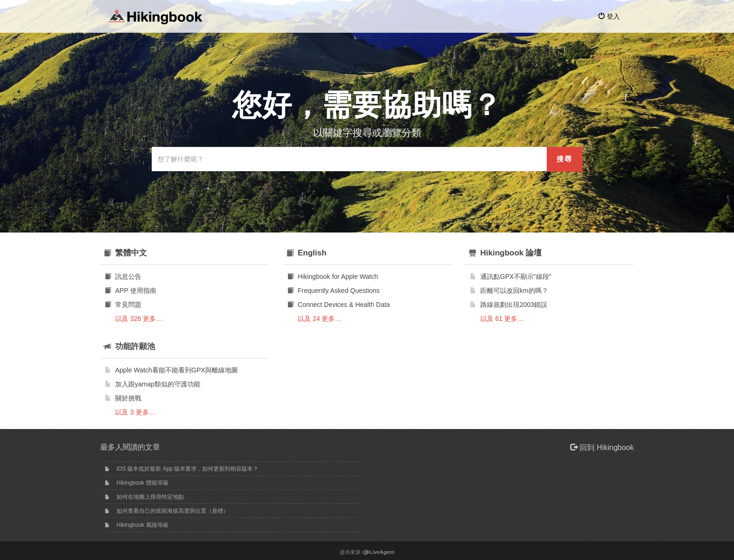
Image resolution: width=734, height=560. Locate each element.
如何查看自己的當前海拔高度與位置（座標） (173, 511)
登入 (609, 16)
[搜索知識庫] (349, 159)
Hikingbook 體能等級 (143, 483)
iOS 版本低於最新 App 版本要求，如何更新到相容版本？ (187, 469)
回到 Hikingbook (602, 447)
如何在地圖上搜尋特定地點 (150, 497)
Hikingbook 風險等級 (143, 525)
